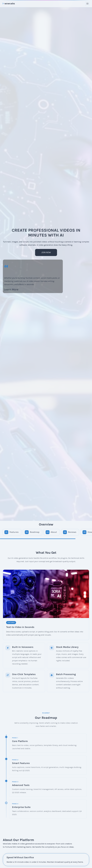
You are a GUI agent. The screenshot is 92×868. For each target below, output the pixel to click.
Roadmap (35, 532)
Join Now (46, 252)
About (54, 532)
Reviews (72, 532)
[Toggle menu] (87, 4)
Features (14, 532)
